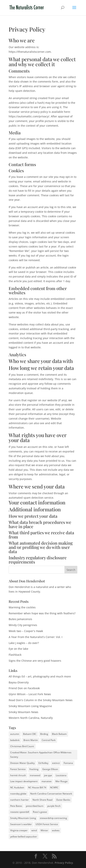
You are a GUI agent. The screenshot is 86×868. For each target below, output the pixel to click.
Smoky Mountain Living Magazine (30, 706)
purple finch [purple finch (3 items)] (54, 806)
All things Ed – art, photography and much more (40, 676)
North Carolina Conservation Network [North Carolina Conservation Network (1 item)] (51, 794)
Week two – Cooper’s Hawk (26, 631)
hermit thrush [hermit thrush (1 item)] (18, 775)
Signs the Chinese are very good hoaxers (35, 661)
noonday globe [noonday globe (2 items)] (18, 794)
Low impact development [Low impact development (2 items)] (24, 781)
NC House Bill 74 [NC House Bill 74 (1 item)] (37, 787)
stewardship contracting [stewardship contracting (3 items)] (53, 818)
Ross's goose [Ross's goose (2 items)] (40, 812)
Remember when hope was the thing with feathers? (42, 613)
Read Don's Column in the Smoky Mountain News (41, 700)
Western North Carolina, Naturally (31, 718)
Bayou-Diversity (19, 682)
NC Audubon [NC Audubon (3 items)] (17, 787)
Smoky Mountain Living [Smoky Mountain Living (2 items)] (23, 818)
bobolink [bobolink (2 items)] (15, 740)
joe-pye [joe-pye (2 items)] (48, 775)
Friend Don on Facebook (24, 688)
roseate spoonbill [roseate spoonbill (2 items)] (20, 812)
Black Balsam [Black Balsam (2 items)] (59, 734)
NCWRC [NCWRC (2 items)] (54, 787)
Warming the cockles (22, 607)
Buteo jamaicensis (20, 619)
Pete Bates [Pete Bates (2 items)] (16, 806)
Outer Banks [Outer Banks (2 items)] (63, 800)
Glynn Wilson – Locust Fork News (30, 694)
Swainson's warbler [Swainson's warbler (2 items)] (21, 824)
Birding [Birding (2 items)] (44, 734)
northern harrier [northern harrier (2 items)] (19, 800)
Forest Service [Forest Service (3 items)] (18, 769)
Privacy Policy (64, 863)
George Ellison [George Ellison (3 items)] (50, 769)
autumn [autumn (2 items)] (15, 734)
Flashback (15, 655)
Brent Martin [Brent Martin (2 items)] (31, 740)
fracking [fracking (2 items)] (34, 769)
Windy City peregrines (23, 625)
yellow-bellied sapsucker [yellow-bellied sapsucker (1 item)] (24, 837)
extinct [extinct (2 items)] (56, 763)
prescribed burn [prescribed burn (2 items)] (35, 806)
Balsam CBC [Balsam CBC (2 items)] (30, 734)
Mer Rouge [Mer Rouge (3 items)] (61, 781)
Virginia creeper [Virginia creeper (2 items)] (19, 830)
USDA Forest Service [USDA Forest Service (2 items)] (47, 824)
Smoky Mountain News (23, 712)
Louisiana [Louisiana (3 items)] (61, 775)
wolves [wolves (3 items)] (56, 830)
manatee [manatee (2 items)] (47, 781)
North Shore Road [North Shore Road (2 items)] (42, 800)
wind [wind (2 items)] (34, 830)
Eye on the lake (18, 649)
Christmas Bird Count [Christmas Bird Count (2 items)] (22, 746)
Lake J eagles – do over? (24, 643)
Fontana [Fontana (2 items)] (68, 763)
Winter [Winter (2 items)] (44, 830)
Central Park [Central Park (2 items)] (49, 740)
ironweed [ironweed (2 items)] (35, 775)
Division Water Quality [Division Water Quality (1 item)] (22, 763)
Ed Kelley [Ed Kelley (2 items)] (43, 763)
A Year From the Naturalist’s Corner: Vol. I (35, 637)
